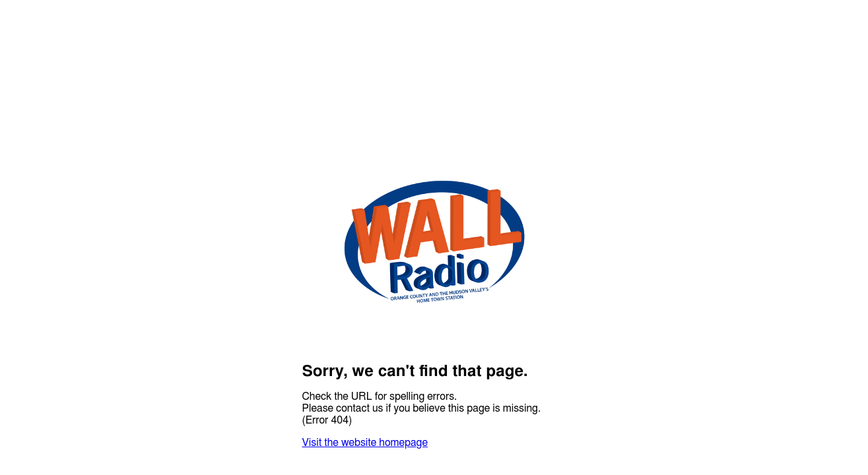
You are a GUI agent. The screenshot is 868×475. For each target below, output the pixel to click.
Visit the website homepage (365, 443)
